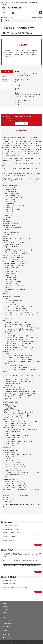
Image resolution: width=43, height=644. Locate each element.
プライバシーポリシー (8, 620)
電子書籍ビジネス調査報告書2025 (11, 525)
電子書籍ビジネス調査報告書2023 (11, 533)
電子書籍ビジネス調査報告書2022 (11, 537)
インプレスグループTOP (9, 637)
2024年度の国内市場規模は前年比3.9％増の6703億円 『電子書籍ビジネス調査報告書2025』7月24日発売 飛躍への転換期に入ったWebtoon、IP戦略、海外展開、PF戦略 (22, 555)
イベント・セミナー (8, 610)
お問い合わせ (22, 123)
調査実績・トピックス (8, 613)
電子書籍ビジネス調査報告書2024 (11, 529)
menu (40, 13)
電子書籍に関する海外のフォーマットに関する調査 (15, 588)
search (13, 13)
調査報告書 (7, 17)
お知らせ (5, 617)
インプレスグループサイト (9, 634)
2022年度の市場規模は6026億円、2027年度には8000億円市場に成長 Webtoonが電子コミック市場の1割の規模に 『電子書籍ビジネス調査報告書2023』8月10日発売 (22, 566)
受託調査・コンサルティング (10, 603)
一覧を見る (39, 545)
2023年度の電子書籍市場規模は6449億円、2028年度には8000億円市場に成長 (21, 560)
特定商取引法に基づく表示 (9, 624)
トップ (2, 17)
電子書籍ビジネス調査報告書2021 (11, 540)
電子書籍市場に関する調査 (9, 584)
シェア (33, 18)
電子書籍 (11, 17)
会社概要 (5, 631)
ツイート (39, 18)
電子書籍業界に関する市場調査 (10, 580)
